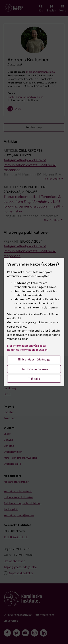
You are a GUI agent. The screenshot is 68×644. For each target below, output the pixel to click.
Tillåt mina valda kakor (34, 369)
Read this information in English (27, 350)
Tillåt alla (34, 379)
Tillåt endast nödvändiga (34, 359)
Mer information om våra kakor (27, 346)
